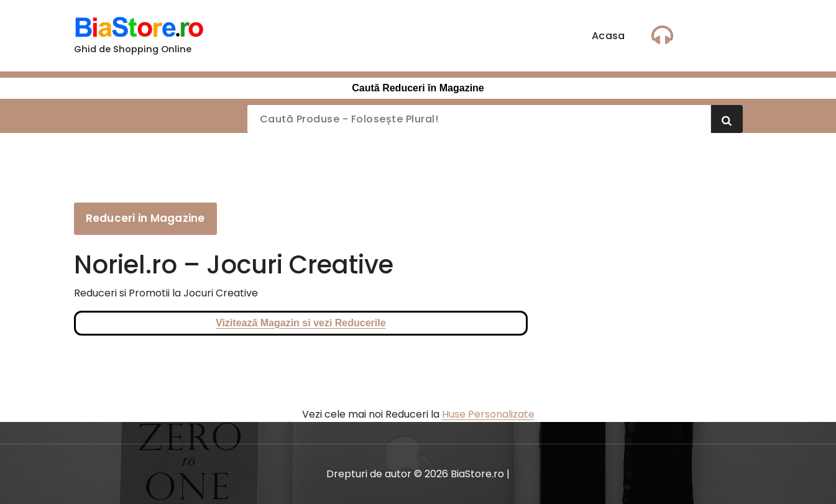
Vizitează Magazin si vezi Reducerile (301, 323)
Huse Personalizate (488, 414)
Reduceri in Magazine (145, 218)
